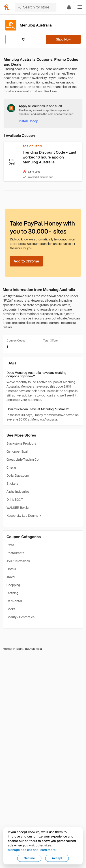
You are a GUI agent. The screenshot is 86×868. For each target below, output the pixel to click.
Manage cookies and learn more (32, 850)
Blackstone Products (21, 443)
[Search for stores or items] (36, 7)
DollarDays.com (18, 476)
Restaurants (15, 553)
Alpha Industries (18, 492)
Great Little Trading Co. (23, 459)
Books (11, 609)
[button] (80, 7)
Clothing (12, 593)
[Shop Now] (63, 39)
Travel (11, 577)
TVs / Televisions (18, 561)
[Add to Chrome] (26, 261)
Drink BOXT (15, 500)
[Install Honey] (28, 121)
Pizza (10, 545)
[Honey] (6, 7)
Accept (57, 858)
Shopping (13, 585)
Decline (29, 858)
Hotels (11, 569)
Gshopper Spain (18, 451)
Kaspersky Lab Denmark (24, 516)
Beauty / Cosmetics (20, 617)
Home (7, 649)
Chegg (11, 468)
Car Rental (14, 601)
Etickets (12, 484)
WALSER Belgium (19, 508)
